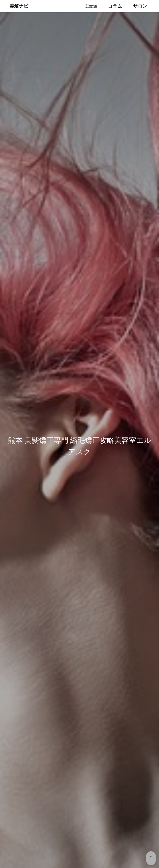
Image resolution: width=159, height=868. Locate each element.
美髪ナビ (19, 6)
